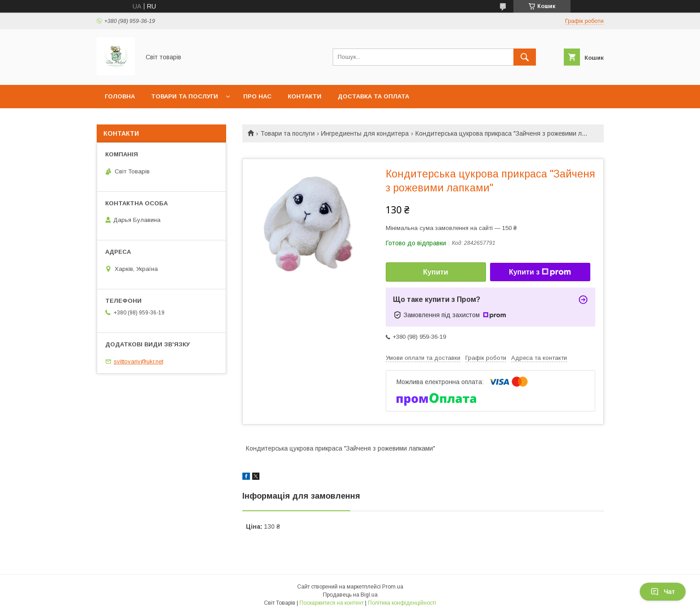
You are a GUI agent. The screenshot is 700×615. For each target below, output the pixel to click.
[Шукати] (525, 57)
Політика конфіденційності (402, 603)
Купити (436, 272)
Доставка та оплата (373, 96)
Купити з (540, 272)
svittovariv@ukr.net (138, 361)
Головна (120, 96)
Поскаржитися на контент (332, 603)
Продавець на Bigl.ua (350, 595)
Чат (663, 592)
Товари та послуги (185, 96)
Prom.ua (393, 587)
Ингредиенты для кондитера (365, 133)
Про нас (257, 96)
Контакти (305, 96)
